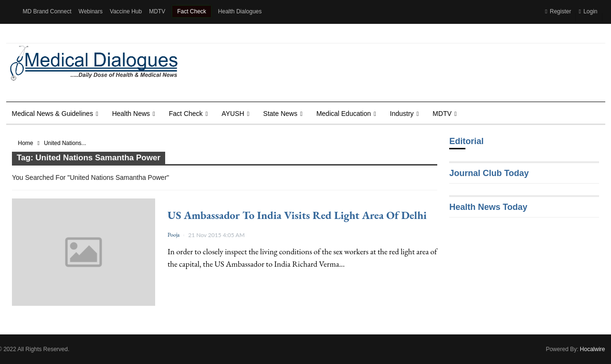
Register (558, 11)
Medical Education (344, 114)
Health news (131, 114)
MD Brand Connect (47, 11)
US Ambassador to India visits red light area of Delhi (297, 215)
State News (280, 114)
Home (26, 143)
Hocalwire (593, 349)
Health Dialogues (240, 11)
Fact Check (192, 11)
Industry (402, 114)
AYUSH (233, 114)
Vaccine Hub (126, 11)
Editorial (466, 141)
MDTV (157, 11)
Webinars (91, 11)
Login (588, 11)
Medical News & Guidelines (53, 114)
